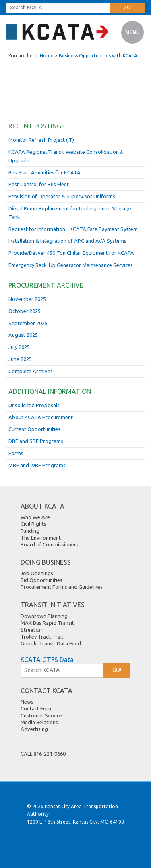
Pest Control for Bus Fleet (39, 184)
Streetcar (32, 630)
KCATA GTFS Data (47, 660)
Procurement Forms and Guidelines (62, 587)
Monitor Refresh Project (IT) (41, 140)
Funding (30, 531)
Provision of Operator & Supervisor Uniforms (62, 196)
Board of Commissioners (50, 544)
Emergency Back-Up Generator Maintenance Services (71, 265)
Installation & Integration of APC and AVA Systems (67, 241)
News (27, 702)
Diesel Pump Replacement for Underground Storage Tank (70, 213)
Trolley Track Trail (42, 637)
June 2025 (20, 359)
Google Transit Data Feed (51, 643)
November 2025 (27, 299)
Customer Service (41, 715)
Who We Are (35, 517)
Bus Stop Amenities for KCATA (44, 172)
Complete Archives (31, 371)
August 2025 (23, 335)
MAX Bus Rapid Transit (47, 623)
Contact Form (37, 708)
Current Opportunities (34, 429)
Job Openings (37, 573)
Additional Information (50, 391)
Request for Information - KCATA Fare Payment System (73, 229)
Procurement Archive (46, 285)
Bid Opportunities (41, 580)
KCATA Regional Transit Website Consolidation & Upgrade (66, 156)
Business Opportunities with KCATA (98, 56)
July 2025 (19, 347)
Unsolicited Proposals (34, 405)
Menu (133, 33)
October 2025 (25, 311)
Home (47, 56)
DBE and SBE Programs (36, 441)
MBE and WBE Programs (37, 465)
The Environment (41, 538)
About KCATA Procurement (41, 417)
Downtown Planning (44, 616)
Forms (16, 453)
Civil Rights (33, 524)
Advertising (34, 729)
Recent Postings (37, 126)
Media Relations (39, 722)
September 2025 (28, 323)
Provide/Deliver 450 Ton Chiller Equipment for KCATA (71, 253)
